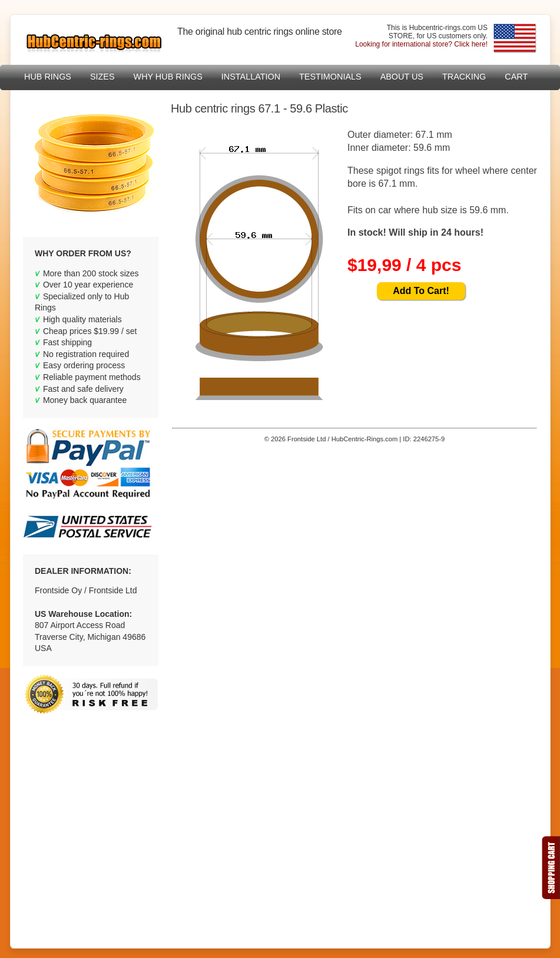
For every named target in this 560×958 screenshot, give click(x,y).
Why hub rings (168, 77)
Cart (516, 77)
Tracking (464, 77)
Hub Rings (48, 77)
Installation (251, 77)
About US (402, 77)
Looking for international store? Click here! (421, 44)
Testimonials (330, 77)
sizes (102, 77)
